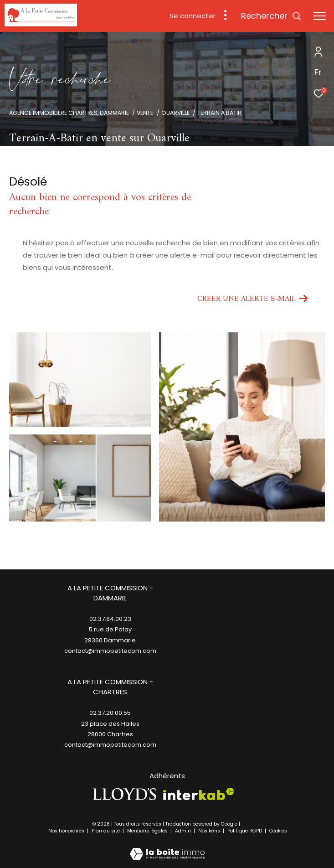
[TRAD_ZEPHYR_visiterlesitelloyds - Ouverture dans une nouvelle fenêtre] (125, 794)
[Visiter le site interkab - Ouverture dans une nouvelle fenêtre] (199, 794)
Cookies (278, 831)
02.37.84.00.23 (110, 619)
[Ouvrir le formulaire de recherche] (271, 16)
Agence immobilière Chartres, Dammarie (69, 113)
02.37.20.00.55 (110, 713)
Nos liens (210, 831)
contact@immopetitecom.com (110, 745)
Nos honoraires (67, 831)
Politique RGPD (245, 831)
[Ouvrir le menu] (319, 16)
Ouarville (175, 113)
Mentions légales (148, 831)
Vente (145, 113)
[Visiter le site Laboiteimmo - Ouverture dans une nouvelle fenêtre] (167, 848)
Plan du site (106, 831)
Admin (184, 831)
